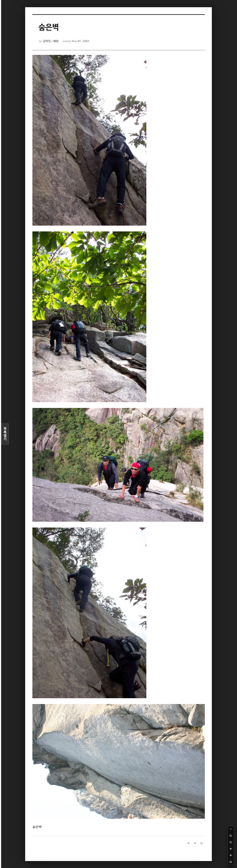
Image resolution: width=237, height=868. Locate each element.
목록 (5, 434)
